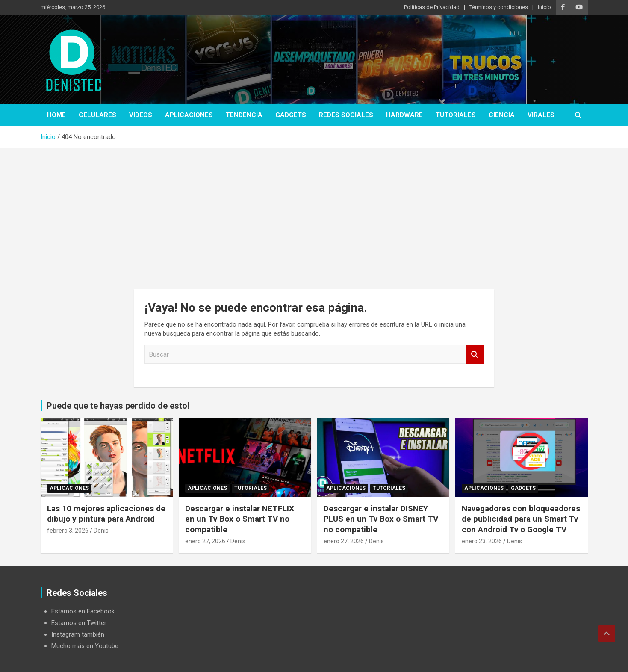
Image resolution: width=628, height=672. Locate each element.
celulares (97, 115)
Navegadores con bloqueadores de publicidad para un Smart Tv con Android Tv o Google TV (521, 519)
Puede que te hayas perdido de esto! (118, 406)
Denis (101, 531)
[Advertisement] (314, 212)
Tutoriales (456, 115)
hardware (404, 115)
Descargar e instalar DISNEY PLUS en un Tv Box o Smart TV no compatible (381, 519)
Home (56, 115)
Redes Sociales (346, 115)
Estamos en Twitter (79, 623)
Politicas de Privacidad (432, 7)
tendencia (244, 115)
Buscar (475, 355)
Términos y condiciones (499, 7)
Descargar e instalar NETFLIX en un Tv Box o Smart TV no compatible (240, 519)
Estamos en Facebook (83, 611)
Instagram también (78, 634)
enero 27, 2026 (205, 541)
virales (541, 115)
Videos (141, 115)
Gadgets (291, 115)
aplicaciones (189, 115)
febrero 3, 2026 (68, 531)
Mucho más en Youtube (85, 646)
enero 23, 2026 (482, 541)
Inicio (544, 7)
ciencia (502, 115)
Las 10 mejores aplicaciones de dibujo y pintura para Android (106, 514)
